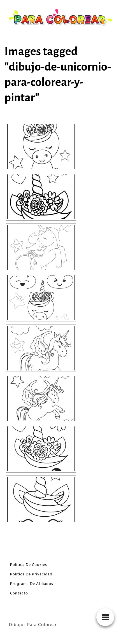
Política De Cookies (29, 565)
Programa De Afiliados (32, 584)
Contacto (19, 593)
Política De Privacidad (31, 574)
